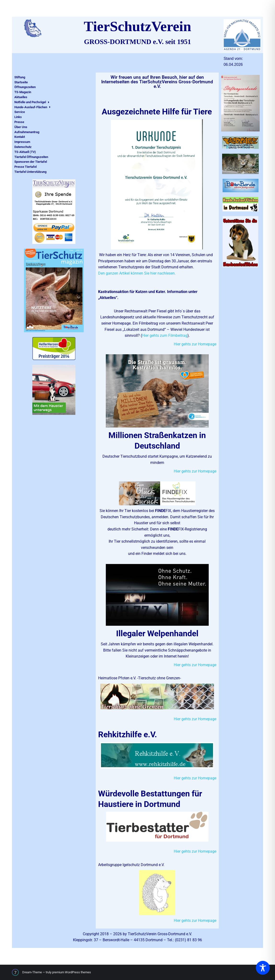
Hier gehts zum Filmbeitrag (165, 335)
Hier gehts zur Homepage (195, 344)
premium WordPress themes (72, 972)
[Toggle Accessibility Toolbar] (263, 968)
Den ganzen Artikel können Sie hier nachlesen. (137, 273)
